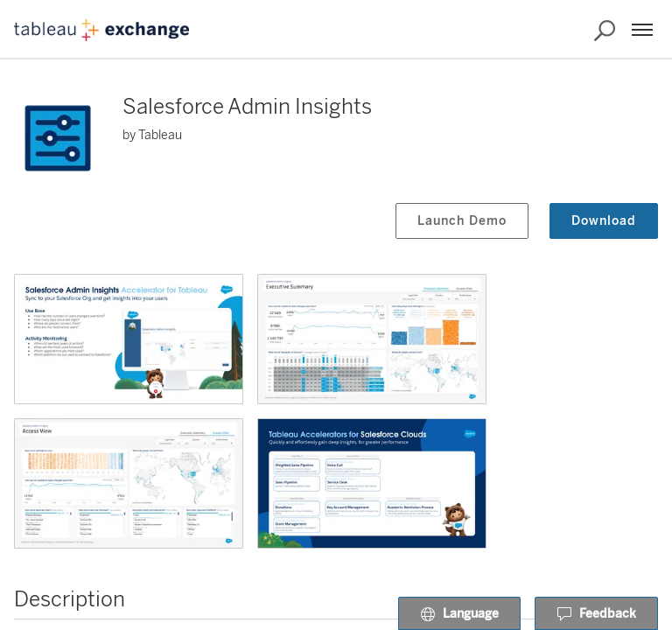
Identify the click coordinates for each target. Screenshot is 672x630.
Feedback (596, 614)
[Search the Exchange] (605, 31)
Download (604, 221)
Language (459, 614)
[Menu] (642, 30)
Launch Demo (462, 221)
